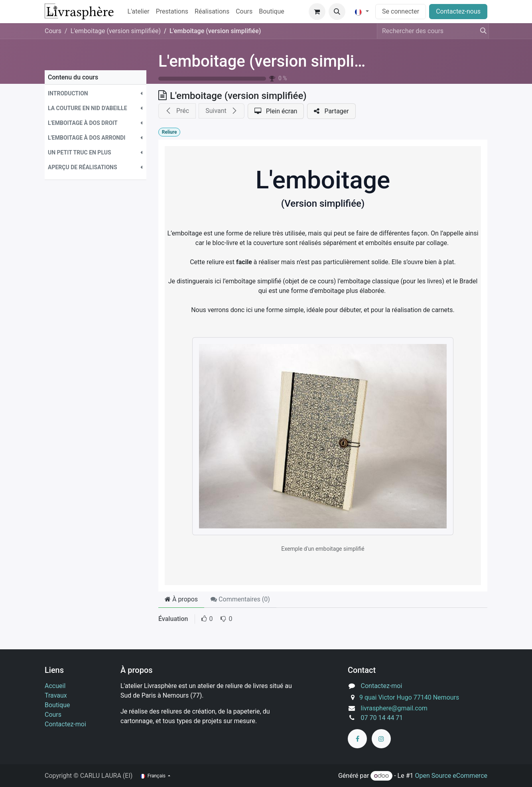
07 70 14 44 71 (382, 718)
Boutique (57, 705)
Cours (53, 31)
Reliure (169, 132)
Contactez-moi (65, 724)
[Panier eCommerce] (317, 12)
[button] (337, 12)
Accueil (55, 686)
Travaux (56, 695)
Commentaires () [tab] (240, 599)
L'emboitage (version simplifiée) (272, 61)
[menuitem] (139, 12)
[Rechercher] (481, 31)
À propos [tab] (181, 599)
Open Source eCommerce (451, 776)
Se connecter (401, 11)
